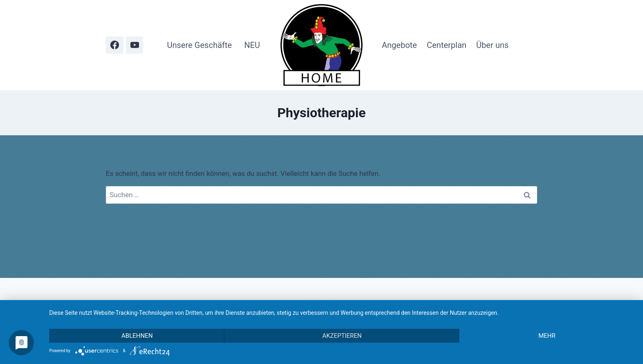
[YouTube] (135, 45)
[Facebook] (115, 45)
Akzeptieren (342, 336)
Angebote (399, 45)
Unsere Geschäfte (199, 45)
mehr (547, 336)
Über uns (492, 45)
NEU (252, 45)
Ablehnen (137, 336)
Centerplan (447, 45)
